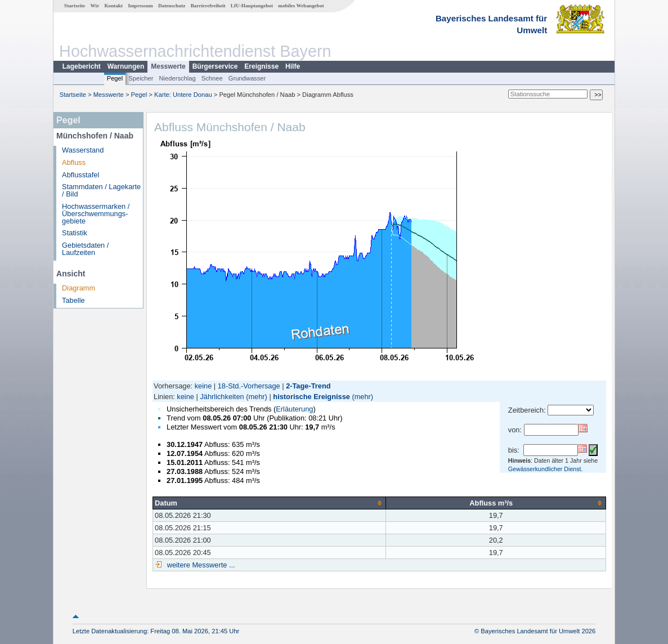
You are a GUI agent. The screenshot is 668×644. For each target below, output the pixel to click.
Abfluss (74, 162)
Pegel (115, 78)
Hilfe (293, 66)
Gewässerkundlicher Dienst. (546, 469)
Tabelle (73, 300)
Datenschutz (172, 6)
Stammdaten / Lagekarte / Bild (101, 190)
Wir (95, 6)
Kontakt (113, 6)
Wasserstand (83, 150)
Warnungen (126, 66)
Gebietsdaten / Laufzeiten (85, 249)
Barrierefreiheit (208, 6)
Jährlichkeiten (222, 397)
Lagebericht (82, 66)
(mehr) (257, 397)
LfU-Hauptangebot (252, 6)
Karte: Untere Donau (183, 95)
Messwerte (168, 66)
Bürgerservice (215, 66)
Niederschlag (177, 78)
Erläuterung (294, 409)
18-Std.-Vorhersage (249, 386)
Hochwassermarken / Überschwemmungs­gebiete (96, 214)
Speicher (141, 78)
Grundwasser (247, 78)
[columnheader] (270, 503)
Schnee (212, 78)
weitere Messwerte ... (200, 565)
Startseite (75, 6)
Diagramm (79, 288)
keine (203, 386)
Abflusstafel (80, 175)
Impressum (140, 6)
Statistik (75, 233)
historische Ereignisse (311, 397)
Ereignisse (261, 66)
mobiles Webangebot (301, 6)
